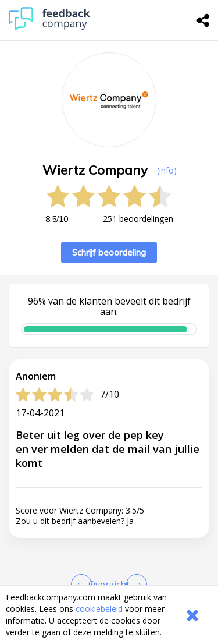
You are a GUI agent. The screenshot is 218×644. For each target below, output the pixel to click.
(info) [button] (167, 170)
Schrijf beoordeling (109, 252)
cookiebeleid (99, 609)
